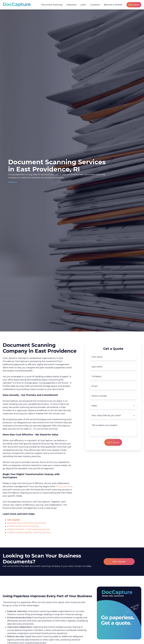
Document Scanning (52, 5)
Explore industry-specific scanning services (29, 532)
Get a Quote (134, 5)
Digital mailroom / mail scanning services (29, 529)
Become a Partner (113, 5)
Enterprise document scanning (23, 526)
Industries (71, 5)
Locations (95, 5)
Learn (83, 5)
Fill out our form (64, 486)
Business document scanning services (27, 523)
